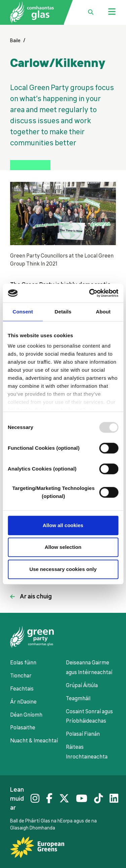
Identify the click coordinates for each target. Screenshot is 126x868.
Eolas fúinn (23, 663)
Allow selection (63, 547)
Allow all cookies (63, 525)
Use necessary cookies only (63, 569)
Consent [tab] (23, 312)
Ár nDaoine (23, 702)
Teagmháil (78, 699)
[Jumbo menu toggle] (112, 12)
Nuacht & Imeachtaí (34, 741)
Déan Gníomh (26, 715)
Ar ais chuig (36, 596)
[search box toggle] (91, 12)
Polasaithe (23, 728)
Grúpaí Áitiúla (82, 685)
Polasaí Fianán (83, 734)
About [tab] (103, 312)
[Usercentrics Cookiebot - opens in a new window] (90, 293)
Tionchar (21, 676)
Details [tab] (63, 312)
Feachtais (22, 689)
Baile (15, 41)
